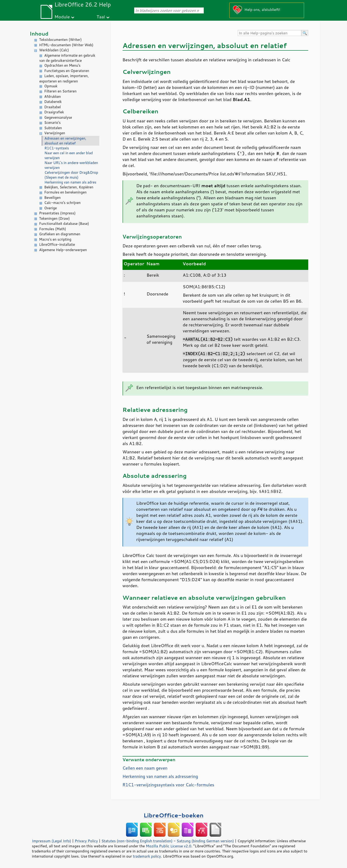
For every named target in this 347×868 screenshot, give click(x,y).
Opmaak (51, 86)
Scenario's (53, 123)
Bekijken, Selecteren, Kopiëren (69, 187)
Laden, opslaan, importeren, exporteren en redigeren (64, 79)
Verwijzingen (55, 133)
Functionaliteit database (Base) (64, 224)
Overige (51, 208)
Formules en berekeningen (66, 192)
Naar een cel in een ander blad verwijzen (69, 155)
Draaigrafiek (54, 112)
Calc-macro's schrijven (63, 203)
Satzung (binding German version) (205, 841)
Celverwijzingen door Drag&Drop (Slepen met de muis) (71, 175)
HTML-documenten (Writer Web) (66, 45)
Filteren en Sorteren (60, 91)
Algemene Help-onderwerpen (63, 250)
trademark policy (147, 856)
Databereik (53, 102)
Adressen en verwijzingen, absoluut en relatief (65, 141)
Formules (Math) (53, 229)
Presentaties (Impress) (57, 213)
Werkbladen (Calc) (54, 50)
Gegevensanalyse (58, 117)
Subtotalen (53, 128)
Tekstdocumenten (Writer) (60, 40)
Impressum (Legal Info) (52, 841)
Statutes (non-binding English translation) (137, 841)
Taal (101, 17)
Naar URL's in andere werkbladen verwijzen (71, 165)
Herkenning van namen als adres (70, 182)
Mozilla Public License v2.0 (169, 846)
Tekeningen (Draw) (55, 218)
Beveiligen (53, 198)
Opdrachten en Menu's (62, 65)
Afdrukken (53, 97)
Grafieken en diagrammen (60, 234)
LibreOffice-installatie (57, 244)
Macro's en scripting (55, 239)
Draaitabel (53, 107)
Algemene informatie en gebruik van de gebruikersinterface (67, 58)
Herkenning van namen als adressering (160, 776)
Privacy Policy (86, 841)
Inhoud (39, 34)
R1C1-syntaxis (57, 148)
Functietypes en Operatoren (67, 71)
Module (62, 17)
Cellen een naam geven (145, 768)
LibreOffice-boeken (173, 815)
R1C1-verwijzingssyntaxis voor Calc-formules (168, 785)
